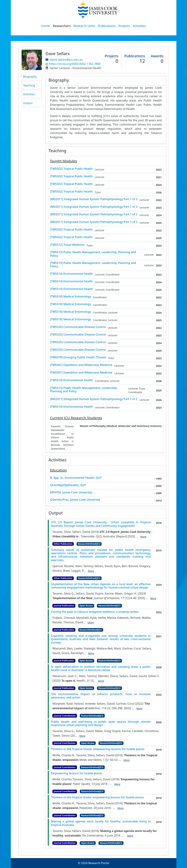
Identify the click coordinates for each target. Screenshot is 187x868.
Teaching (29, 85)
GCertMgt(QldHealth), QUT (68, 485)
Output (28, 103)
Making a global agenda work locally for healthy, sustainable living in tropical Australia (101, 823)
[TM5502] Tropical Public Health (71, 169)
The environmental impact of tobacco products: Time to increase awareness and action (101, 696)
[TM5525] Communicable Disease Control (78, 327)
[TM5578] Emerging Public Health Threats (78, 357)
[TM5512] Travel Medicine (67, 245)
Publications (107, 26)
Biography (30, 77)
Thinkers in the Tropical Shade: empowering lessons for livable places (98, 749)
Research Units (84, 26)
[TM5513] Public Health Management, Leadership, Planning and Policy (93, 254)
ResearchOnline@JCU (89, 544)
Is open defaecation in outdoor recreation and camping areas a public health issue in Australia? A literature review (101, 668)
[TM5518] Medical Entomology (71, 297)
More (143, 537)
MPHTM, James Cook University (71, 492)
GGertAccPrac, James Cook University (75, 500)
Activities (139, 26)
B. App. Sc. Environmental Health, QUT (76, 478)
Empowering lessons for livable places (77, 773)
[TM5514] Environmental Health (71, 274)
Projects (124, 26)
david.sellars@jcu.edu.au (66, 60)
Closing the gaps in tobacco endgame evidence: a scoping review (95, 612)
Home (46, 26)
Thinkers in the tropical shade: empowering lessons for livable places (97, 797)
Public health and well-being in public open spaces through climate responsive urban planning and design (101, 723)
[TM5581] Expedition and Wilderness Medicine (81, 365)
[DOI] (131, 536)
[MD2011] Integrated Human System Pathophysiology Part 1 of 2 (94, 199)
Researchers (62, 26)
